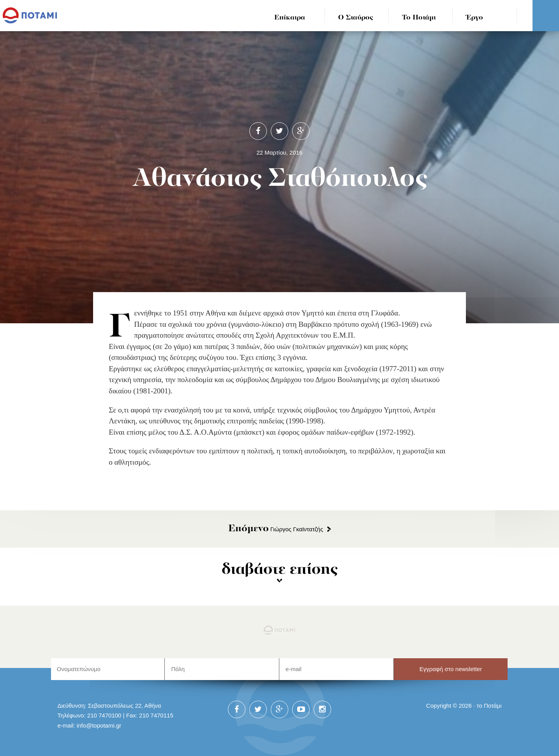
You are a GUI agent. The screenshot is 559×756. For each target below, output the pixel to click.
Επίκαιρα (290, 18)
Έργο (475, 18)
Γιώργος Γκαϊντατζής (276, 529)
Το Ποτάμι (419, 18)
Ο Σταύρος (356, 18)
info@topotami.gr (99, 725)
